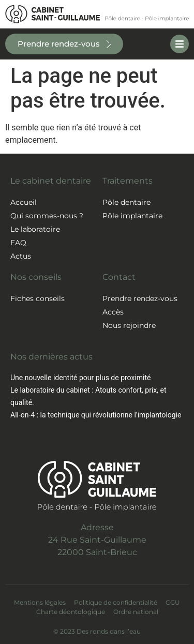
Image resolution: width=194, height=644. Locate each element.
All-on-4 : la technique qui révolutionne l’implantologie (96, 415)
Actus (21, 256)
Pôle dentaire (126, 202)
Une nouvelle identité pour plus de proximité (80, 378)
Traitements (128, 181)
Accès (113, 312)
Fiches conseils (38, 298)
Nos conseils (36, 277)
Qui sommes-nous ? (47, 216)
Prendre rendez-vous (140, 298)
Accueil (24, 202)
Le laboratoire (35, 229)
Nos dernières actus (51, 357)
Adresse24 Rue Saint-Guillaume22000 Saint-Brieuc (97, 540)
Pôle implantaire (132, 216)
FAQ (18, 243)
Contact (119, 277)
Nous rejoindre (129, 325)
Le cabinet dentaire (51, 181)
